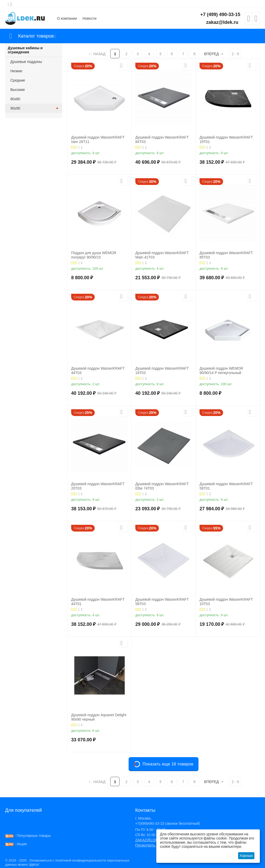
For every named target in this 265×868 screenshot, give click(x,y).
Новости (90, 18)
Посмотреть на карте (153, 845)
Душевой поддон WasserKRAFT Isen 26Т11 (98, 139)
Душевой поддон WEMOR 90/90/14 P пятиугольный (221, 371)
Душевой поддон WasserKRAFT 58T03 (162, 602)
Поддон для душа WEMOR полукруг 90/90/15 (94, 255)
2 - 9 (235, 54)
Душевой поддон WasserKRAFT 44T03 (98, 371)
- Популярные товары (28, 836)
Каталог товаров (36, 36)
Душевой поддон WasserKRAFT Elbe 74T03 (162, 486)
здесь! (34, 864)
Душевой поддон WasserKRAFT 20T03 (98, 486)
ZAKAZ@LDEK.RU (151, 840)
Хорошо (246, 856)
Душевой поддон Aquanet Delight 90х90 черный (99, 717)
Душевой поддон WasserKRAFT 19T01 (226, 139)
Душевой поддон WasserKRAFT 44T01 (98, 602)
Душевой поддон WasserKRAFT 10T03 (226, 602)
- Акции (16, 844)
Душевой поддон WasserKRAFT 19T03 (162, 371)
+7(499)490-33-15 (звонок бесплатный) (168, 823)
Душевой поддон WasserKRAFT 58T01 (226, 486)
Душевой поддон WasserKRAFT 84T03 (162, 139)
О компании (67, 18)
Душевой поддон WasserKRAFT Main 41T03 (162, 255)
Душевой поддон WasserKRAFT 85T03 (226, 255)
